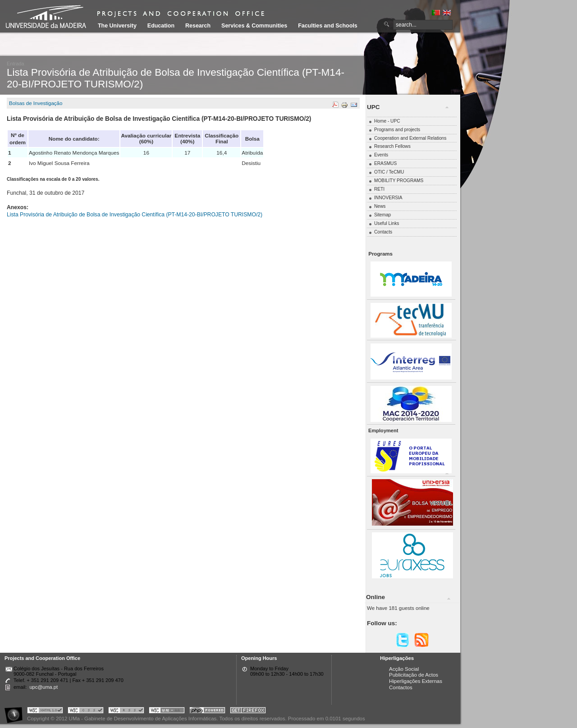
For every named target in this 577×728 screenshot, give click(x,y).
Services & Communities (254, 26)
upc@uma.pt (44, 687)
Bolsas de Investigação (36, 103)
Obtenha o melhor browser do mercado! (248, 712)
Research (198, 26)
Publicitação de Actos (414, 675)
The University (117, 26)
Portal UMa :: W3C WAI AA (167, 712)
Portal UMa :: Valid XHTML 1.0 (45, 712)
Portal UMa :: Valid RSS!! (126, 712)
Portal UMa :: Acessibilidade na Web (16, 712)
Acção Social (404, 669)
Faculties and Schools (327, 26)
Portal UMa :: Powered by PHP (207, 712)
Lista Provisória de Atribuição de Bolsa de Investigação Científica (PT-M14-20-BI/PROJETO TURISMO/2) (135, 215)
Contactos (401, 687)
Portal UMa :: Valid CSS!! (86, 712)
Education (161, 26)
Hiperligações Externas (416, 681)
